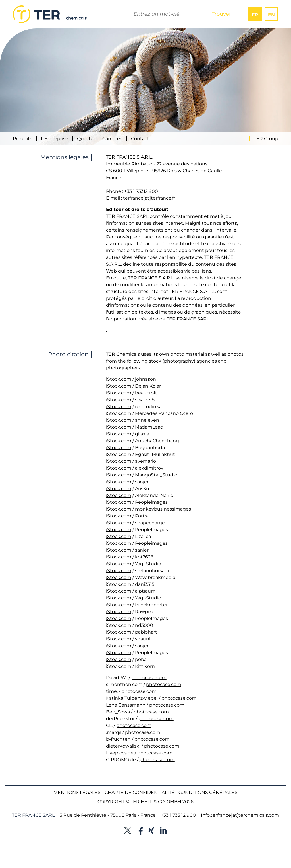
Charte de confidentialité (140, 792)
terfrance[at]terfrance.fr (149, 198)
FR (255, 15)
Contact (140, 139)
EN (271, 15)
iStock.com (119, 379)
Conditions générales (208, 792)
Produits (22, 139)
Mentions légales (77, 792)
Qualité (85, 139)
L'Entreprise (55, 139)
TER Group (266, 139)
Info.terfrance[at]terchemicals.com (240, 815)
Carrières (112, 139)
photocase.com (149, 678)
